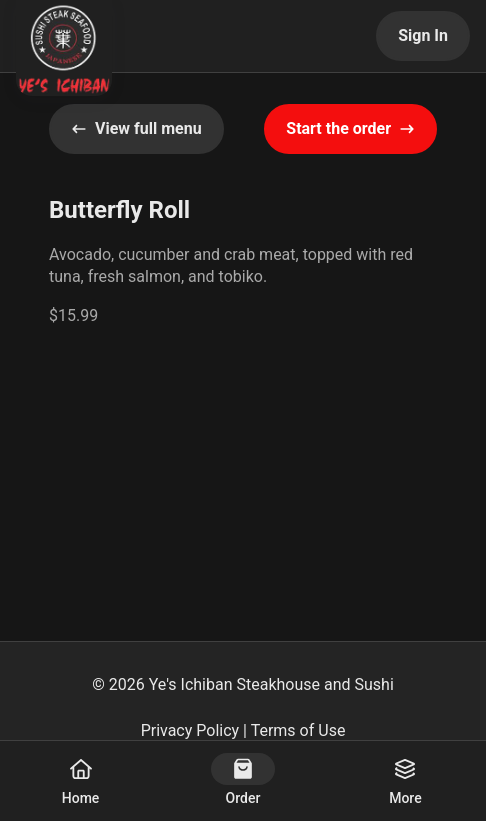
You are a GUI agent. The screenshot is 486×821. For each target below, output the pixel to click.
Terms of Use (298, 730)
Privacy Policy (190, 730)
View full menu (136, 128)
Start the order (350, 128)
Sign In (423, 35)
